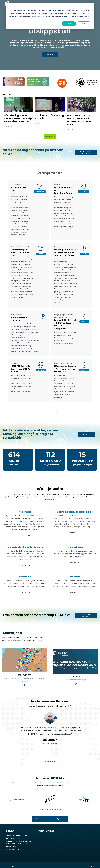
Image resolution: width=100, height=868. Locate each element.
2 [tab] (48, 766)
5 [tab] (54, 766)
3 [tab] (50, 766)
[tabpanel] (50, 737)
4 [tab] (52, 766)
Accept (69, 24)
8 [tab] (58, 813)
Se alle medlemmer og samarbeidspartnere (50, 823)
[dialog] (50, 16)
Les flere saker (50, 137)
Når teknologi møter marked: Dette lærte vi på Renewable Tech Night (19, 119)
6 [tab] (53, 813)
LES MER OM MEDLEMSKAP (86, 616)
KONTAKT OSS (86, 435)
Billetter (84, 254)
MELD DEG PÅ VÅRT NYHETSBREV (86, 153)
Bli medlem (50, 55)
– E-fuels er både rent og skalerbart (50, 117)
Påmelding (40, 192)
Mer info (41, 254)
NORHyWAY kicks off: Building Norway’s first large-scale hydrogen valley (80, 120)
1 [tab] (46, 766)
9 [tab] (60, 813)
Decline (84, 24)
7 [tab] (55, 813)
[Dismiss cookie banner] (91, 7)
